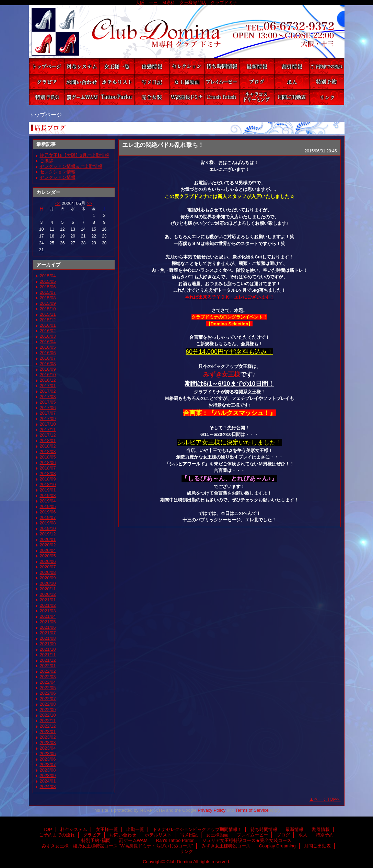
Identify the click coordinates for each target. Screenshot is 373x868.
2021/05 (48, 622)
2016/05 (48, 347)
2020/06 (48, 561)
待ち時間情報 (222, 66)
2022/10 (48, 715)
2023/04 (48, 748)
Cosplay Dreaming (257, 97)
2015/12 (48, 320)
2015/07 (48, 292)
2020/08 (48, 572)
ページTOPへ (327, 799)
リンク (327, 97)
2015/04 (48, 276)
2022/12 (48, 726)
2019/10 (48, 528)
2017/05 (48, 402)
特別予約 (327, 82)
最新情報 (257, 66)
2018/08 (48, 473)
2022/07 (48, 699)
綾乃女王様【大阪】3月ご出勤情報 (74, 155)
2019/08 (48, 523)
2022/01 (48, 666)
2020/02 (48, 545)
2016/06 (48, 353)
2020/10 (48, 583)
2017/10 (48, 424)
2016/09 (48, 369)
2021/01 (48, 600)
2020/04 (48, 550)
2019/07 (48, 517)
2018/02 (48, 446)
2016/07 (48, 358)
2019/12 (48, 534)
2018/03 (48, 452)
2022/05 (48, 688)
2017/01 (48, 386)
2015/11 (48, 314)
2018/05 (48, 457)
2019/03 (48, 495)
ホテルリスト (117, 82)
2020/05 (48, 556)
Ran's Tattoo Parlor (117, 97)
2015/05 (48, 281)
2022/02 (48, 671)
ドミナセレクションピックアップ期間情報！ (187, 66)
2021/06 (48, 627)
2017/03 (48, 397)
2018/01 (48, 441)
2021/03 (48, 611)
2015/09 (48, 303)
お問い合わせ (82, 82)
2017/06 (48, 408)
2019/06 (48, 512)
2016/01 (48, 325)
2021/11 (48, 655)
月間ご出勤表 (292, 97)
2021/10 (48, 649)
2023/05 (48, 754)
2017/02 (48, 391)
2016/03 (48, 336)
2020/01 (48, 539)
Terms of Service (252, 810)
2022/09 (48, 710)
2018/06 (48, 462)
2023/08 (48, 770)
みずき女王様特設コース (222, 97)
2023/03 (48, 743)
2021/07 (48, 633)
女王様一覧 (117, 66)
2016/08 (48, 364)
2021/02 (48, 605)
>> (89, 203)
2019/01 (48, 490)
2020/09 (48, 578)
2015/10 (48, 309)
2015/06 (48, 287)
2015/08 (48, 298)
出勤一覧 (152, 66)
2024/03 (48, 786)
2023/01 (48, 732)
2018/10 (48, 484)
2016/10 (48, 375)
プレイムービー (222, 82)
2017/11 (48, 430)
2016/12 (48, 380)
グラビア (47, 82)
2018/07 (48, 468)
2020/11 (48, 589)
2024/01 (48, 781)
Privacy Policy (212, 810)
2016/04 (48, 342)
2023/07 (48, 765)
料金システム (82, 66)
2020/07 (48, 567)
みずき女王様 (222, 374)
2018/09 (48, 479)
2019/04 (48, 501)
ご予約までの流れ (327, 66)
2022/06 (48, 693)
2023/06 (48, 759)
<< (58, 203)
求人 (292, 82)
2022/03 (48, 677)
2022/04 (48, 682)
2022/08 (48, 704)
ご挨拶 (46, 161)
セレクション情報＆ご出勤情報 (71, 166)
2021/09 (48, 644)
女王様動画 (187, 82)
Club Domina (187, 32)
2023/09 (48, 776)
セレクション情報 (58, 172)
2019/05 (48, 506)
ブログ (257, 82)
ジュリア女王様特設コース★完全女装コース (152, 97)
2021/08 (48, 638)
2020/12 (48, 594)
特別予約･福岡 (47, 97)
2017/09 (48, 419)
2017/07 (48, 413)
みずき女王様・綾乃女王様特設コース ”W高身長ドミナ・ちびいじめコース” (187, 97)
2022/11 (48, 721)
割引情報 (292, 66)
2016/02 (48, 331)
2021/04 (48, 616)
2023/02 (48, 737)
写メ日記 (152, 82)
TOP (47, 66)
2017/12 (48, 435)
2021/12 (48, 660)
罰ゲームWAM (82, 97)
